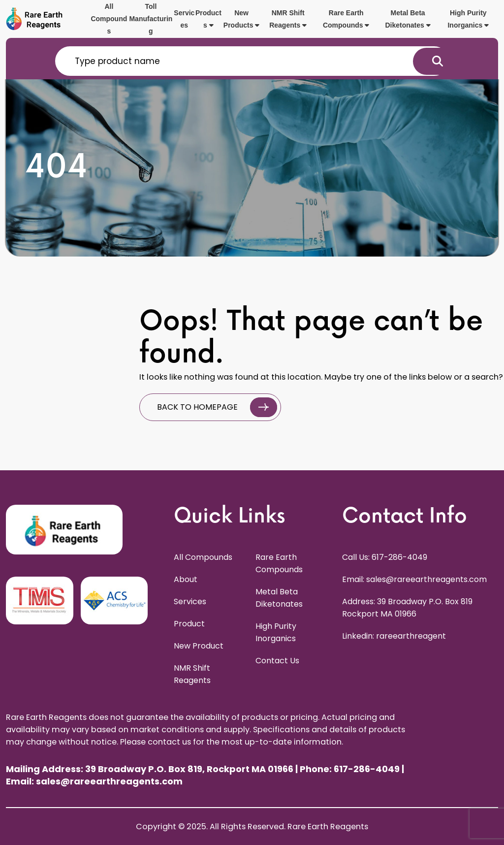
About (186, 579)
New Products (242, 19)
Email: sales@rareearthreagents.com (414, 579)
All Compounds (109, 19)
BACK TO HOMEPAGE (217, 407)
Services (184, 19)
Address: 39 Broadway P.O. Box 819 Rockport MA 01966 (407, 608)
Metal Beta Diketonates (408, 19)
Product (189, 624)
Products (208, 19)
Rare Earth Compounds (346, 19)
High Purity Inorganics (468, 19)
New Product (199, 646)
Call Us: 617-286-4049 (385, 557)
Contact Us (277, 661)
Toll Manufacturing (151, 19)
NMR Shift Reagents (288, 19)
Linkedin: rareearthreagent (394, 636)
